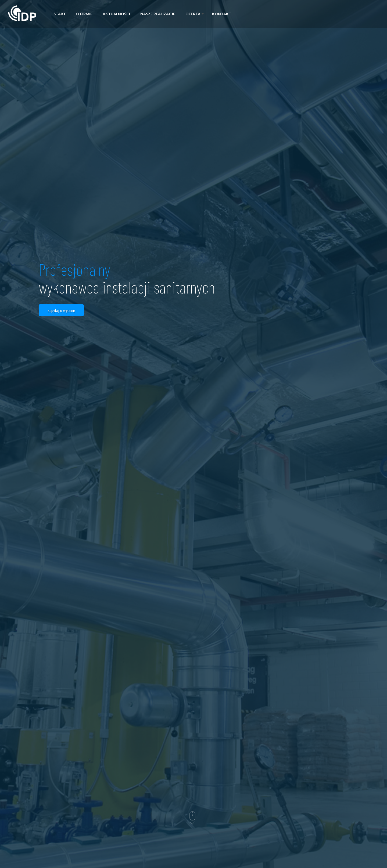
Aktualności (116, 14)
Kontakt (222, 14)
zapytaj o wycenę (61, 310)
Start (60, 14)
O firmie (84, 14)
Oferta (195, 14)
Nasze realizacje (158, 14)
